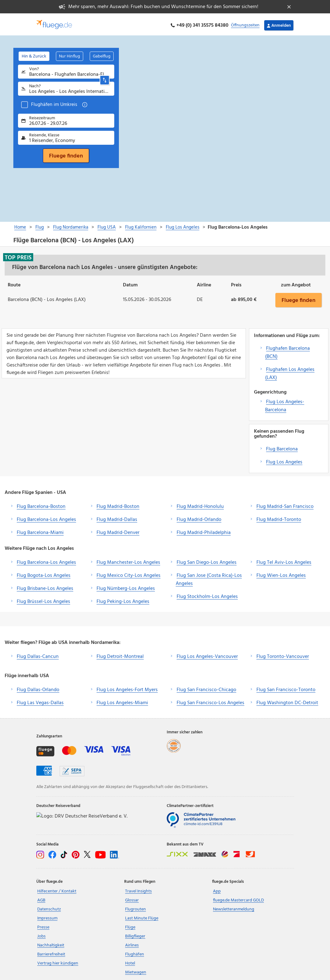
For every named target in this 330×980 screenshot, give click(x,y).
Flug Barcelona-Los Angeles (46, 517)
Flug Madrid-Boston (118, 504)
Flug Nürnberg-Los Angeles (126, 586)
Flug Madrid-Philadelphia (204, 531)
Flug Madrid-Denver (118, 531)
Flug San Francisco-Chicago (206, 688)
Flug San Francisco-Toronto (286, 688)
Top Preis (18, 255)
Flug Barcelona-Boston (41, 504)
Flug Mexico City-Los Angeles (129, 573)
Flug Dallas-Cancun (38, 654)
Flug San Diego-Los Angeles (207, 560)
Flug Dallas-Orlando (38, 688)
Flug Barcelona (282, 447)
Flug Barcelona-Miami (40, 531)
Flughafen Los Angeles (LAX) (290, 371)
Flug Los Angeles (284, 460)
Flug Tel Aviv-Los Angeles (284, 560)
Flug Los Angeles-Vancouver (207, 654)
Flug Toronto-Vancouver (283, 654)
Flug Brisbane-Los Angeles (45, 586)
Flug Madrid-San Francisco (285, 504)
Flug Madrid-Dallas (117, 517)
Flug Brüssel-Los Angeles (43, 599)
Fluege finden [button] (298, 298)
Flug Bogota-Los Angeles (44, 573)
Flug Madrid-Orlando (199, 517)
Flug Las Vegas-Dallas (40, 701)
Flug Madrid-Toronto (279, 517)
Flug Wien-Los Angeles (281, 573)
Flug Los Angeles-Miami (122, 701)
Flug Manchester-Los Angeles (128, 560)
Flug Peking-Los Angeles (123, 599)
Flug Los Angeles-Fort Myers (127, 688)
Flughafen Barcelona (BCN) (287, 350)
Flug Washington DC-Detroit (287, 701)
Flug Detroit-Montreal (120, 654)
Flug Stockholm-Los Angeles (207, 595)
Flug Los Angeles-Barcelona (285, 404)
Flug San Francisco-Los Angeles (210, 701)
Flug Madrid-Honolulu (200, 504)
